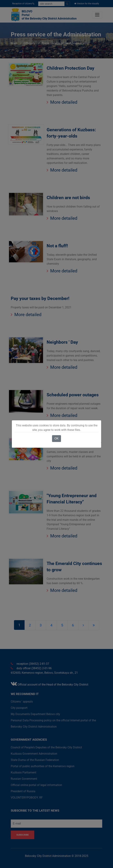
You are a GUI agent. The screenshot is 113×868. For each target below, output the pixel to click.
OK (56, 438)
